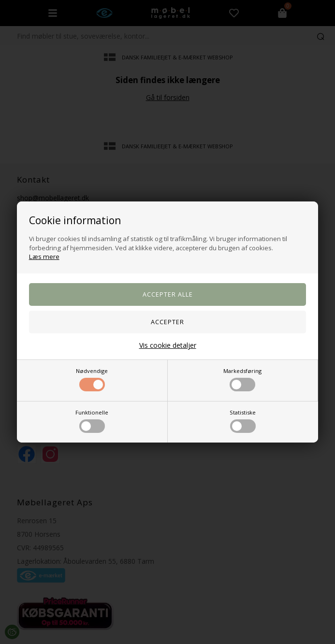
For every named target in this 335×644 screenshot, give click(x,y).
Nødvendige (92, 379)
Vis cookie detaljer (168, 345)
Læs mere (44, 257)
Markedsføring (242, 379)
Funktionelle (92, 421)
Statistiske (243, 421)
